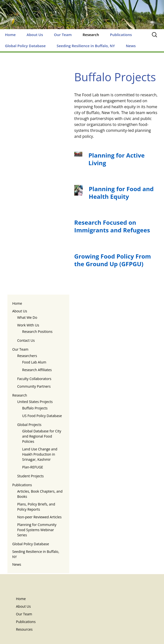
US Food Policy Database (42, 416)
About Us (35, 35)
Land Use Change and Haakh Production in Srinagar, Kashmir (40, 454)
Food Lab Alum (34, 362)
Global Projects (29, 425)
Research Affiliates (37, 370)
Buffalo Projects (35, 408)
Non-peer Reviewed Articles (39, 517)
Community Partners (34, 386)
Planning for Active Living (117, 159)
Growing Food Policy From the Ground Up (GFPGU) (113, 260)
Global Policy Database (25, 46)
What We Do (27, 317)
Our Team (63, 35)
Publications (121, 35)
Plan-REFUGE (33, 467)
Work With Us (28, 325)
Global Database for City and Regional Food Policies (42, 436)
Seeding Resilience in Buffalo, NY (86, 46)
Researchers (27, 356)
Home (10, 35)
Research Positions (37, 332)
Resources (24, 629)
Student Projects (31, 476)
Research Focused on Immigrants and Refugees (112, 226)
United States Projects (35, 402)
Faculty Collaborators (34, 379)
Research (91, 35)
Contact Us (26, 340)
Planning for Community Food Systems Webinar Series (37, 530)
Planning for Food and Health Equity (121, 193)
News (131, 46)
